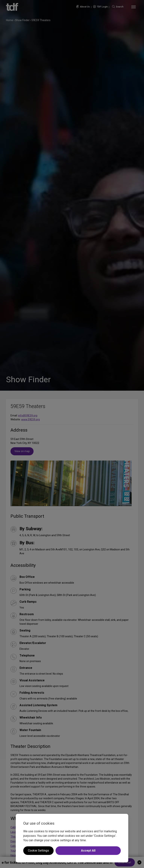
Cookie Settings (38, 851)
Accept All (88, 851)
